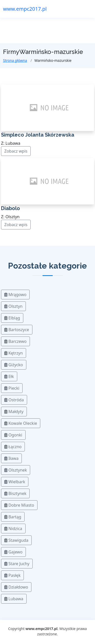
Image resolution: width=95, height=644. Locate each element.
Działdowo (16, 587)
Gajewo (13, 552)
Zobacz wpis (16, 151)
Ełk (9, 376)
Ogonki (13, 435)
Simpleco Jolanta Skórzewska (38, 135)
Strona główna (15, 60)
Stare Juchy (17, 564)
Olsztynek (16, 470)
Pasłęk (12, 575)
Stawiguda (16, 540)
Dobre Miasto (19, 505)
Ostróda (14, 400)
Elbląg (12, 318)
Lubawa (14, 599)
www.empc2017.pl (25, 9)
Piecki (12, 388)
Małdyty (14, 412)
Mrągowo (15, 295)
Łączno (13, 447)
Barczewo (15, 341)
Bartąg (13, 517)
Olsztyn (13, 306)
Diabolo (11, 208)
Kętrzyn (14, 353)
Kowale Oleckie (21, 423)
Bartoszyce (17, 330)
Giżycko (14, 365)
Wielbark (15, 482)
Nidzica (13, 529)
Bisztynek (15, 493)
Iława (11, 458)
